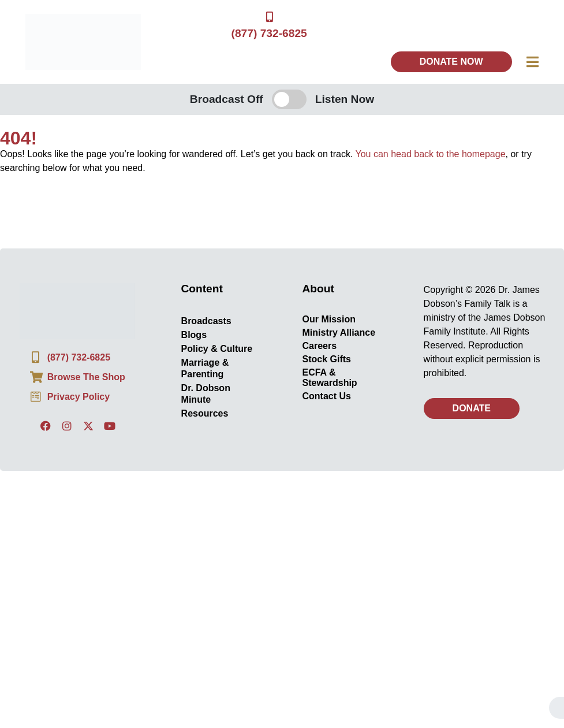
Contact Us (327, 397)
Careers (320, 346)
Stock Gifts (327, 360)
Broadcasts (206, 322)
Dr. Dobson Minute (205, 394)
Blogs (193, 335)
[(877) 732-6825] (269, 17)
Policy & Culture (216, 349)
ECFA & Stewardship (330, 378)
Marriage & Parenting (205, 369)
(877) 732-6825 (269, 34)
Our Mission (329, 320)
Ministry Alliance (339, 333)
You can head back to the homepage (431, 155)
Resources (204, 414)
